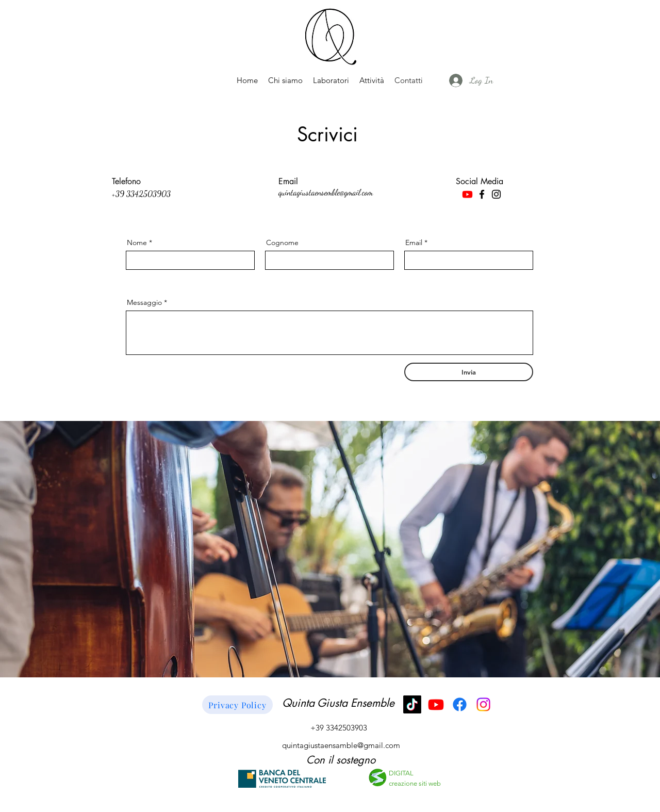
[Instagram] (496, 194)
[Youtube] (467, 194)
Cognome (282, 242)
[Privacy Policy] (237, 705)
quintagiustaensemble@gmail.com (326, 192)
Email (414, 242)
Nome (137, 242)
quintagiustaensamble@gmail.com (341, 745)
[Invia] (469, 372)
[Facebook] (482, 194)
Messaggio (144, 302)
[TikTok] (412, 704)
